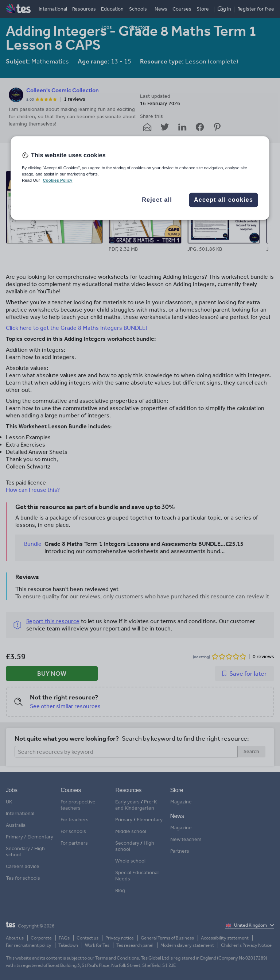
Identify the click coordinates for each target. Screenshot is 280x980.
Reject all (157, 200)
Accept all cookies (223, 200)
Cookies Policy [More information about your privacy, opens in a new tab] (57, 180)
